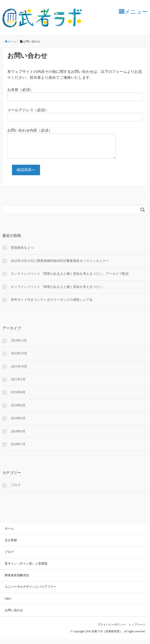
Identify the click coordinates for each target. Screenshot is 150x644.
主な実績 (11, 545)
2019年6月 (18, 423)
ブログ (16, 490)
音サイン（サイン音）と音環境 (26, 568)
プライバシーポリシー (113, 629)
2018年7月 (18, 449)
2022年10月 (19, 358)
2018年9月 (18, 436)
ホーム (9, 533)
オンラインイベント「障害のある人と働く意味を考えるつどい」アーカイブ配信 (70, 278)
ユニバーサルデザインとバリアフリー (31, 591)
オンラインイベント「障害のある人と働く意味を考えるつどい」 (58, 292)
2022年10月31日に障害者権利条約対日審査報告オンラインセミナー (60, 266)
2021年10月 (19, 371)
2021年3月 (18, 384)
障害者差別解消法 (17, 580)
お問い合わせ (14, 615)
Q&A (8, 603)
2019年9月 (18, 397)
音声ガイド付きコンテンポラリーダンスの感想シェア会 (52, 304)
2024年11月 (19, 345)
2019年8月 (18, 410)
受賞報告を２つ (22, 252)
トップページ (137, 629)
